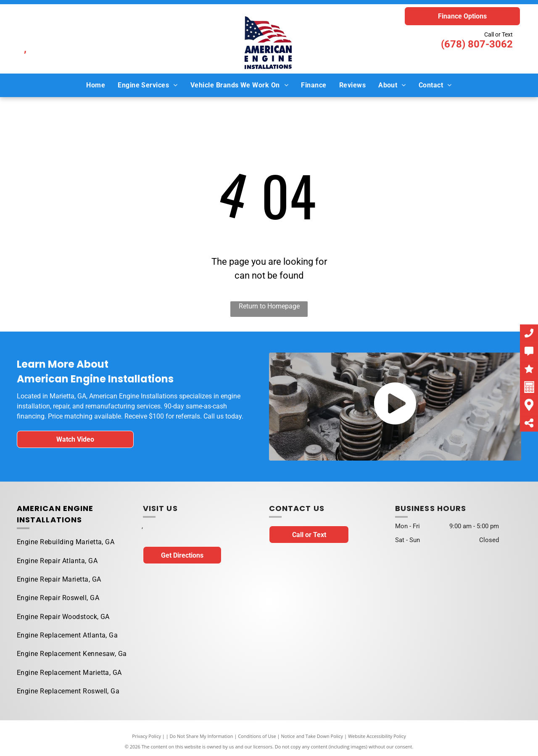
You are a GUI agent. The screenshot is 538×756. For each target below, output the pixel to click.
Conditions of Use (257, 736)
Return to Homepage (269, 306)
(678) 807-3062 (477, 44)
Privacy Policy (146, 736)
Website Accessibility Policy (377, 736)
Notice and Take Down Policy (312, 736)
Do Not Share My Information (202, 736)
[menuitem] (96, 85)
